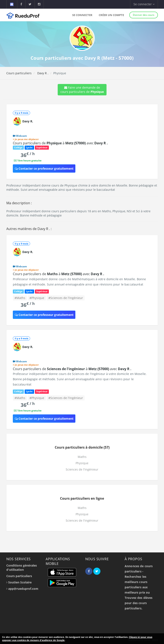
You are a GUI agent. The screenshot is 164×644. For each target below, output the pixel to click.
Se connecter (82, 15)
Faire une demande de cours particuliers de (82, 90)
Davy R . (42, 73)
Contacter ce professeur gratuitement (44, 168)
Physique (82, 463)
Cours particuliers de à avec (60, 143)
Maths (82, 457)
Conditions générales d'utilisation (22, 568)
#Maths (20, 298)
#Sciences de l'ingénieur (66, 298)
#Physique (37, 298)
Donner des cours (144, 15)
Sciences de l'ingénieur (82, 469)
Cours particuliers (19, 73)
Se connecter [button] (144, 4)
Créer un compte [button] (111, 15)
